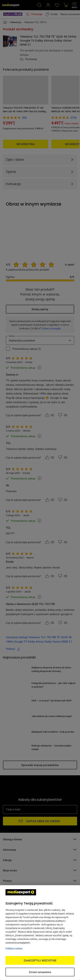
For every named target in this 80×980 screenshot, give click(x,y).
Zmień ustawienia (40, 972)
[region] (40, 933)
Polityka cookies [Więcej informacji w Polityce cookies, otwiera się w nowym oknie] (14, 948)
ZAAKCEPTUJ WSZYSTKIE (40, 960)
